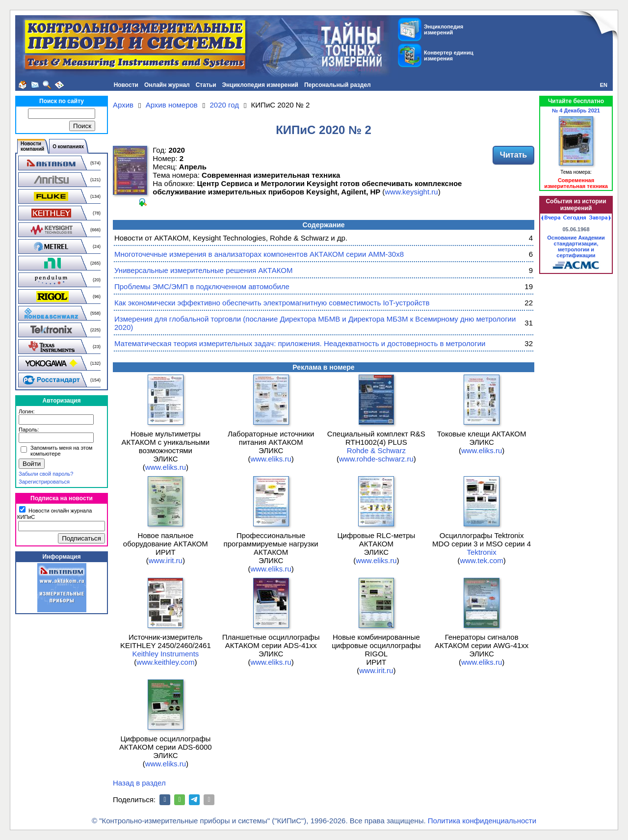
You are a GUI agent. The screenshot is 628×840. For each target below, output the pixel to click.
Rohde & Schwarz (376, 450)
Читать (513, 155)
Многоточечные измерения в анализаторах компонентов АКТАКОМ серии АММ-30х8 (259, 254)
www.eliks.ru (166, 467)
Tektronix (482, 552)
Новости (126, 85)
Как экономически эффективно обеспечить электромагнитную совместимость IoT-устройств (272, 303)
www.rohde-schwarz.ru (376, 459)
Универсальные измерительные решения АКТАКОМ (203, 270)
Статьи (206, 85)
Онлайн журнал (167, 85)
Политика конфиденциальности (482, 821)
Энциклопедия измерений (260, 85)
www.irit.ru (166, 560)
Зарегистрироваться (44, 482)
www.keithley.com (165, 662)
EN (604, 85)
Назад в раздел (139, 783)
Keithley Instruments (165, 654)
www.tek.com (481, 560)
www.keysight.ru (411, 192)
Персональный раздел (338, 85)
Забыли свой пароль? (46, 474)
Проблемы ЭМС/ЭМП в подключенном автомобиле (202, 286)
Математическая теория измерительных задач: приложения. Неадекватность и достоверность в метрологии (300, 343)
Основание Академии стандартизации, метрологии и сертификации (576, 246)
